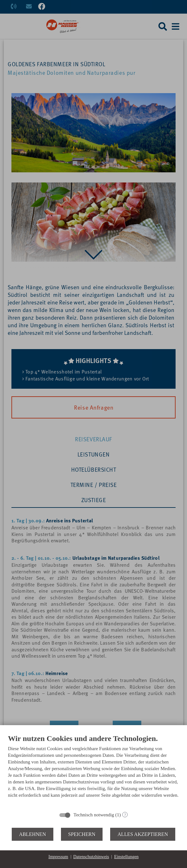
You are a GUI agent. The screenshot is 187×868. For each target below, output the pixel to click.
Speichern (82, 834)
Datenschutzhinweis (91, 857)
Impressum (58, 857)
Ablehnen (33, 834)
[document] (93, 771)
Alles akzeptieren (143, 834)
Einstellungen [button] (126, 857)
